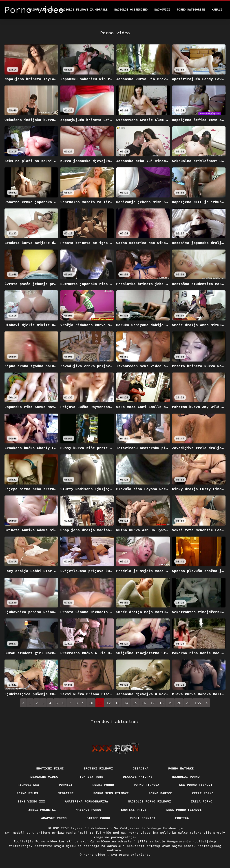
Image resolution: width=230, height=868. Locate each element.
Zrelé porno (203, 793)
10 (91, 703)
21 (188, 703)
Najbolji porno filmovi (149, 801)
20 (179, 703)
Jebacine (66, 793)
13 (117, 703)
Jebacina (141, 768)
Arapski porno (54, 818)
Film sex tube (91, 777)
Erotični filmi (50, 768)
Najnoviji (162, 10)
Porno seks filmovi (111, 793)
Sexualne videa (44, 777)
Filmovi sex (28, 785)
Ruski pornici (143, 818)
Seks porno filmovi (184, 810)
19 (170, 703)
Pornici (66, 785)
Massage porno (88, 810)
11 (100, 703)
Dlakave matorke (138, 777)
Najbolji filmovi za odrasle (84, 10)
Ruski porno (103, 785)
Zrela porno (202, 801)
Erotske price (134, 810)
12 (109, 703)
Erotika (182, 818)
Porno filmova (147, 785)
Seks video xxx (31, 801)
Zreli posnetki (42, 810)
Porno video (95, 855)
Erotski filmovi (98, 768)
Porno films (27, 793)
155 (198, 703)
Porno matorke (181, 768)
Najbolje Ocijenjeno (131, 10)
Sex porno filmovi (196, 785)
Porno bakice (160, 793)
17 (153, 703)
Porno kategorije (191, 10)
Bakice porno (98, 818)
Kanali (217, 10)
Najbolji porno (186, 777)
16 (144, 703)
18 (161, 703)
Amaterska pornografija (87, 801)
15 (135, 703)
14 (126, 703)
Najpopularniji (41, 10)
